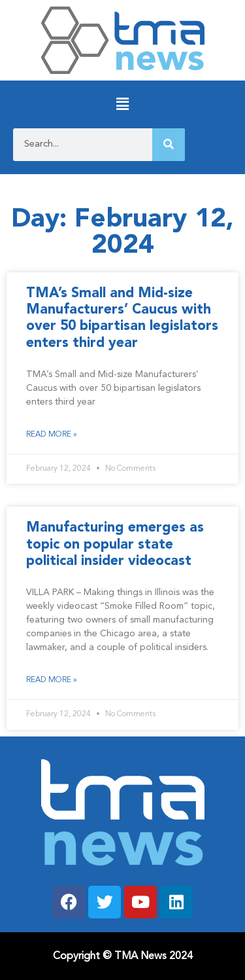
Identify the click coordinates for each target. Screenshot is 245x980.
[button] (122, 104)
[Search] (169, 145)
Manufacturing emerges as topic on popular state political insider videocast (115, 544)
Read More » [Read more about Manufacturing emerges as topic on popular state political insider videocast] (52, 680)
